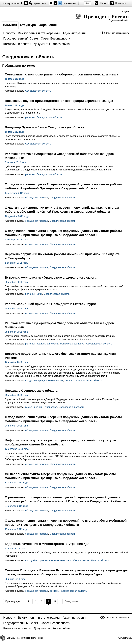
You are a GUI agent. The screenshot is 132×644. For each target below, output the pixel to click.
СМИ (39, 294)
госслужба (31, 560)
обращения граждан (37, 198)
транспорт (51, 407)
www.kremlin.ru (125, 638)
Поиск (103, 3)
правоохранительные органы (55, 560)
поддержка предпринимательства (44, 380)
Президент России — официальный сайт (102, 17)
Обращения (48, 25)
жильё (29, 407)
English (125, 12)
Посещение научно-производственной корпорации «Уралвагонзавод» (59, 101)
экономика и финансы (72, 344)
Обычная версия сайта (117, 33)
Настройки (121, 3)
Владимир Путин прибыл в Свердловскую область (45, 127)
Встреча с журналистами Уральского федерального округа (51, 277)
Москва (105, 560)
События (10, 25)
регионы (30, 117)
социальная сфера (47, 344)
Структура (28, 25)
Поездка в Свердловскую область (31, 391)
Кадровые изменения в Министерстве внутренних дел (47, 544)
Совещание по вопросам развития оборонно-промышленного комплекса (62, 74)
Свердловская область (38, 91)
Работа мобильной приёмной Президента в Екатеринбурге (50, 304)
